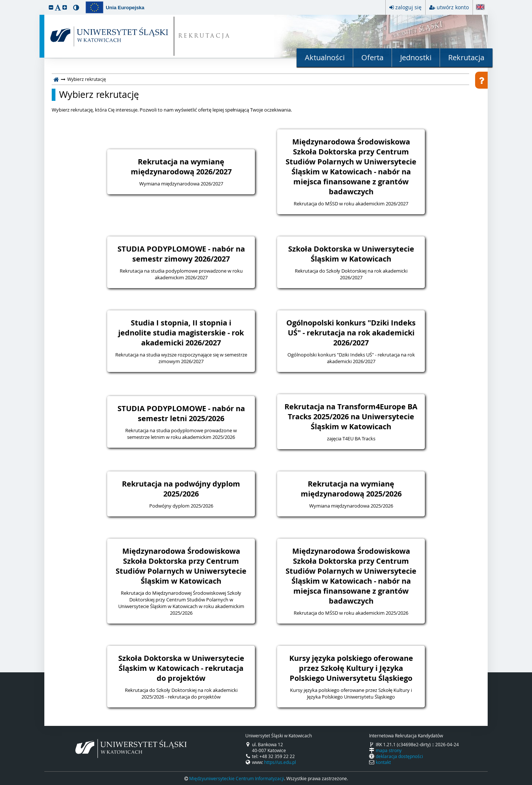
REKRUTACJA (204, 36)
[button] (51, 7)
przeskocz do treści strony (2, 2)
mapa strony (389, 750)
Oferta (372, 57)
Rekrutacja (466, 57)
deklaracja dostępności (399, 756)
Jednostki (416, 57)
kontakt (383, 762)
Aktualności (325, 57)
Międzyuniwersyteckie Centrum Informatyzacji (237, 778)
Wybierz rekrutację (99, 95)
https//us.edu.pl (280, 762)
